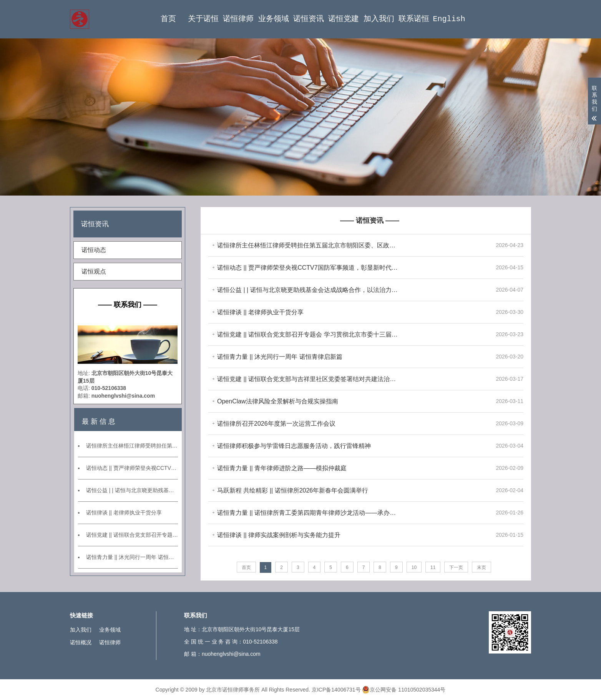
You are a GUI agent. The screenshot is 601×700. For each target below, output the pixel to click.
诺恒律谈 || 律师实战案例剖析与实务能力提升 (279, 535)
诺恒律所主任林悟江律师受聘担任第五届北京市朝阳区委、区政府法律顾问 (132, 446)
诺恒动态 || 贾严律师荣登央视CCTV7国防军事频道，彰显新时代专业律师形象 (132, 468)
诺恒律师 (238, 19)
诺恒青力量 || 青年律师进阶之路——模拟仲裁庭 (282, 468)
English (449, 19)
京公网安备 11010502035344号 (404, 690)
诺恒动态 (94, 250)
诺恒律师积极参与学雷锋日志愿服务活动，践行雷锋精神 (294, 446)
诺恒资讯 (309, 19)
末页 (481, 567)
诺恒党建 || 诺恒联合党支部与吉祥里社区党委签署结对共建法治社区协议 (308, 379)
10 (414, 567)
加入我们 (379, 19)
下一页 (456, 567)
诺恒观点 (94, 271)
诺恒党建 (344, 19)
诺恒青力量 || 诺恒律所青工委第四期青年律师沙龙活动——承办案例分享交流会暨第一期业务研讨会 (308, 513)
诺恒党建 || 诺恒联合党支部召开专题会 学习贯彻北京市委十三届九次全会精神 (132, 535)
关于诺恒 (203, 19)
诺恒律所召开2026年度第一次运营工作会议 (276, 424)
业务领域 (274, 19)
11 (433, 567)
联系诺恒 (414, 19)
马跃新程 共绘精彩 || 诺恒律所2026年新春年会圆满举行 (293, 490)
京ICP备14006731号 (336, 690)
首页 (168, 19)
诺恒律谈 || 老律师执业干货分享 (124, 513)
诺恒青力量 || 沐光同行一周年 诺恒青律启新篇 (132, 557)
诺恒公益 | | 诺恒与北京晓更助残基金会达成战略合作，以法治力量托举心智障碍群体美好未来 (132, 490)
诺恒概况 (81, 642)
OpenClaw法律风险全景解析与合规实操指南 (278, 401)
